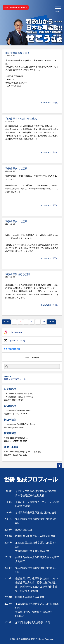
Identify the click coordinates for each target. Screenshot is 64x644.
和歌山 (55, 103)
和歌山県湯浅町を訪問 (18, 274)
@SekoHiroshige (15, 341)
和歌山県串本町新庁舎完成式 (21, 119)
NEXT (51, 322)
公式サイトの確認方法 (32, 358)
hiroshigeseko (14, 332)
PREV (6, 322)
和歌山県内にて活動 (16, 169)
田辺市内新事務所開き (18, 53)
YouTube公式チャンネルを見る (16, 7)
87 (44, 322)
